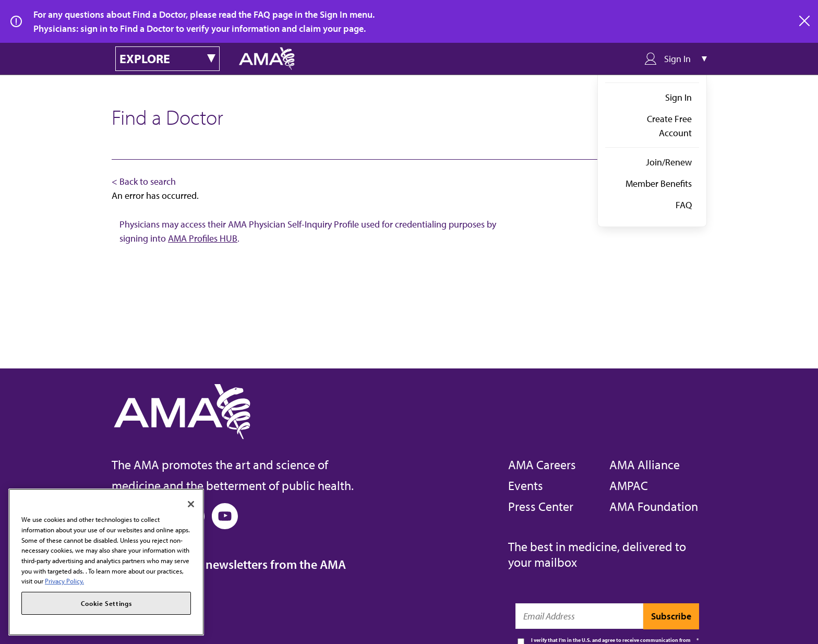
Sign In (678, 97)
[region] (106, 562)
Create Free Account (669, 126)
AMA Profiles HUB (203, 238)
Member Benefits (659, 183)
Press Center (541, 506)
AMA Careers (542, 464)
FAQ (684, 205)
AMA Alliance (645, 464)
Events (526, 485)
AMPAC (629, 485)
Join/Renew (669, 162)
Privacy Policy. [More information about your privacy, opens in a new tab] (64, 581)
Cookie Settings (106, 603)
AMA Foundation (654, 506)
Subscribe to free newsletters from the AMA (229, 564)
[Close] (191, 504)
